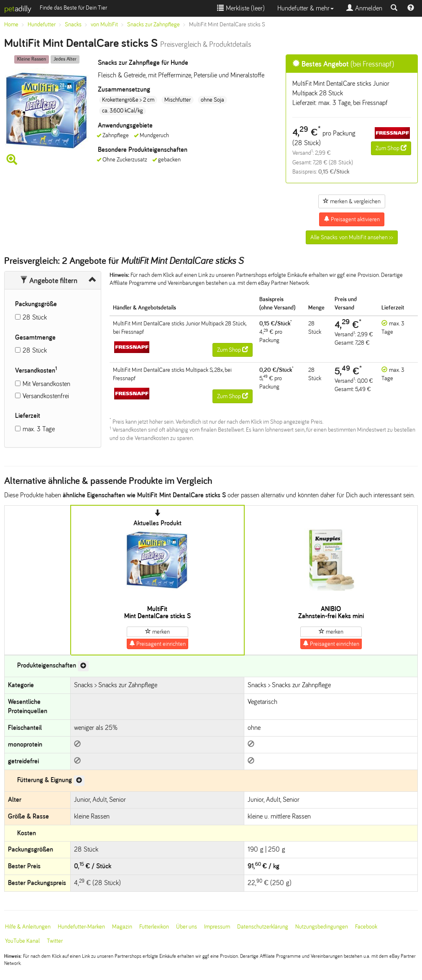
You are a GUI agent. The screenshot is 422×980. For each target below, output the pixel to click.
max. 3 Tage (39, 429)
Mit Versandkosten (46, 384)
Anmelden (364, 8)
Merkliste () (241, 8)
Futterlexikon (154, 927)
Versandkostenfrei (46, 396)
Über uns (187, 927)
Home (11, 24)
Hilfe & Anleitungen (28, 927)
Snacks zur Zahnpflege (153, 24)
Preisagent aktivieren (352, 219)
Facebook (366, 927)
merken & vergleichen (352, 201)
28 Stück (35, 317)
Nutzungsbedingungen (322, 927)
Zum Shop (391, 148)
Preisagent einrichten (157, 644)
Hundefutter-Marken (81, 927)
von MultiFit (104, 24)
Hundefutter (42, 24)
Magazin (122, 927)
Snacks (73, 24)
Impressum (217, 927)
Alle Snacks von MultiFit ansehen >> (352, 237)
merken (157, 632)
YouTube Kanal (22, 941)
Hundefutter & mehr (306, 8)
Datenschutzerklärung (263, 927)
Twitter (55, 941)
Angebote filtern (49, 281)
